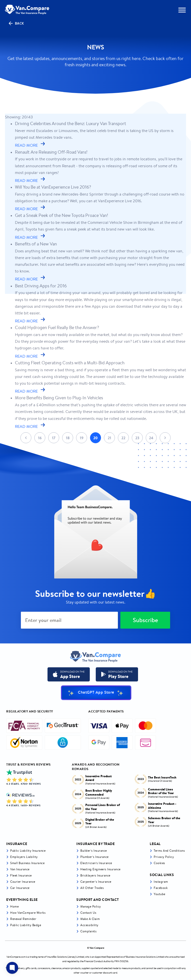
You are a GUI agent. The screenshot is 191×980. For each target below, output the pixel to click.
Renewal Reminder (23, 919)
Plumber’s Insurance (95, 857)
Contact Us (88, 913)
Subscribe (145, 620)
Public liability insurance (28, 851)
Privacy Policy (164, 857)
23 (137, 438)
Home (14, 906)
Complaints (88, 931)
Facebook (161, 888)
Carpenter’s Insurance (96, 882)
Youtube (160, 894)
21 (109, 438)
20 (95, 438)
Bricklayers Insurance (95, 875)
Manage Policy (91, 906)
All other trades (92, 888)
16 (40, 438)
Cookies (159, 863)
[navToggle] (182, 10)
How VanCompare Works (28, 913)
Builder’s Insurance (94, 851)
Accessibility (89, 925)
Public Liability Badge (26, 925)
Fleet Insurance (21, 875)
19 (82, 438)
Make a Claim (90, 919)
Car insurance (20, 888)
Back (16, 23)
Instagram (161, 882)
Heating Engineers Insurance (100, 869)
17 (54, 438)
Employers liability (24, 857)
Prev (26, 438)
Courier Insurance (23, 882)
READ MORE (30, 145)
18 (68, 438)
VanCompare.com (16, 957)
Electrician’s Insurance (96, 863)
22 (123, 438)
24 (151, 438)
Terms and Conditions (169, 851)
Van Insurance (20, 869)
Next (165, 438)
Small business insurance (27, 863)
